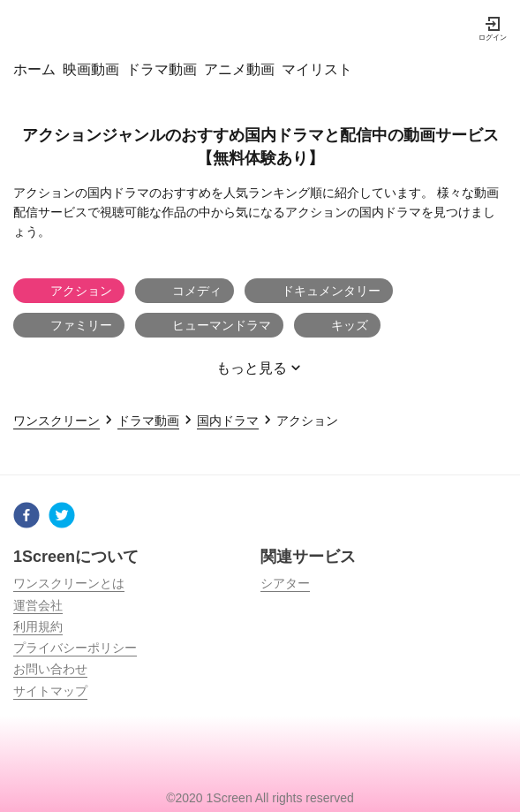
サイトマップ (50, 691)
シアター (285, 583)
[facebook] (26, 518)
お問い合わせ (50, 669)
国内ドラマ (228, 421)
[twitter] (62, 518)
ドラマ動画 (148, 421)
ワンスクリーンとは (69, 583)
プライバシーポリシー (75, 648)
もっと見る (260, 371)
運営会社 (38, 605)
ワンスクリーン (57, 421)
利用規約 (38, 626)
